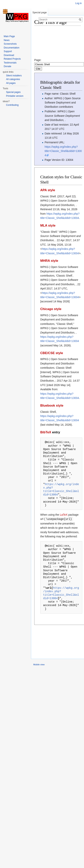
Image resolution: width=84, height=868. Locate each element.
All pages (11, 83)
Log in (78, 3)
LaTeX (64, 515)
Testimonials (10, 63)
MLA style (48, 226)
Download (9, 55)
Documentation (12, 48)
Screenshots (10, 44)
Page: (59, 64)
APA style (48, 190)
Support (8, 51)
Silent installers (14, 76)
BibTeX (46, 432)
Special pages (13, 92)
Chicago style (51, 309)
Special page (39, 12)
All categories (13, 79)
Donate (7, 66)
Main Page (9, 36)
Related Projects (12, 59)
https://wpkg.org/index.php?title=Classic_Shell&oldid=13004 (63, 151)
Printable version (15, 96)
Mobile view (39, 664)
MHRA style (49, 261)
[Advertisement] (52, 43)
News (7, 40)
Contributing (12, 105)
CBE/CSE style (52, 353)
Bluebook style (52, 406)
